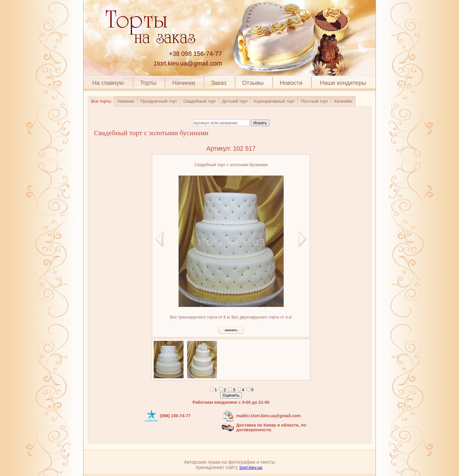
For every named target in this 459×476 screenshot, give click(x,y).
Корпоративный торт (274, 101)
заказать (231, 330)
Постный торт (315, 101)
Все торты (101, 101)
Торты (148, 83)
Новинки (126, 101)
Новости (291, 83)
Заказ (219, 83)
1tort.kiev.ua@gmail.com (188, 63)
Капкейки (343, 101)
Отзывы (253, 83)
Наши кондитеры (343, 83)
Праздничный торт (159, 101)
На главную (108, 83)
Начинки (184, 83)
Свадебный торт (199, 101)
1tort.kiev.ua (251, 468)
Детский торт (235, 101)
